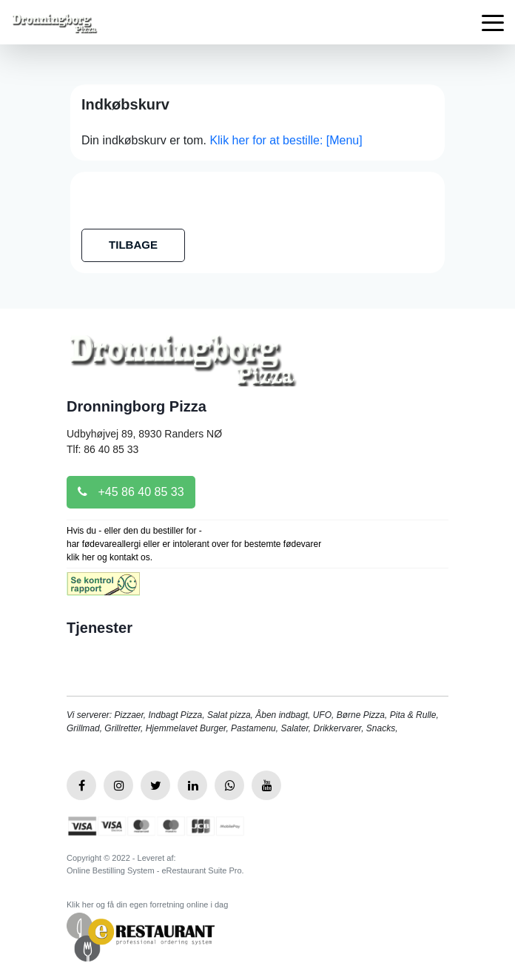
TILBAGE (133, 245)
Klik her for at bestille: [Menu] (286, 140)
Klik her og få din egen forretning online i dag (147, 905)
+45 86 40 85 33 (131, 492)
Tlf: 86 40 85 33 (102, 449)
